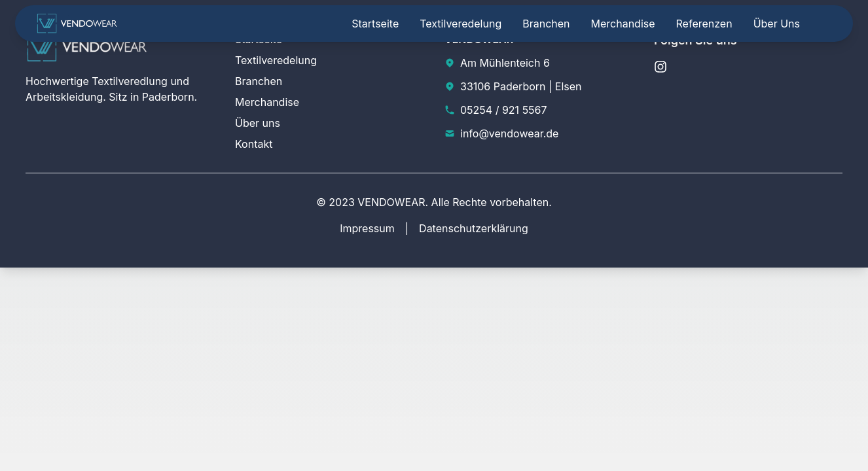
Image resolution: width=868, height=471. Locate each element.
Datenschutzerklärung (474, 228)
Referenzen (704, 24)
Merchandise (623, 24)
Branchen (546, 24)
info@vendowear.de (509, 133)
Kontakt (254, 144)
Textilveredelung (461, 24)
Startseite (375, 24)
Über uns (777, 24)
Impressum (367, 228)
